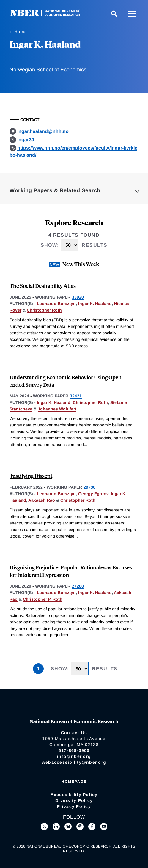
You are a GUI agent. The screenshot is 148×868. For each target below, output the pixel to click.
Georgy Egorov (93, 494)
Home (21, 32)
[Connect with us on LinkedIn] (56, 827)
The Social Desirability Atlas (43, 286)
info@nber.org (74, 756)
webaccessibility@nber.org (74, 762)
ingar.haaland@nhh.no (43, 131)
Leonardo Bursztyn (56, 304)
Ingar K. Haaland (95, 304)
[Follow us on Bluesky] (68, 827)
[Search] (114, 14)
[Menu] (132, 14)
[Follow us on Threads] (80, 827)
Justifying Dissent (31, 476)
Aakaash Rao (42, 500)
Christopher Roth (44, 310)
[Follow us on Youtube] (104, 827)
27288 (78, 586)
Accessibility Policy (74, 795)
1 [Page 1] (38, 669)
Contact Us (74, 733)
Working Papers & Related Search (55, 190)
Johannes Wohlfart (57, 409)
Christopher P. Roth (43, 599)
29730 (89, 487)
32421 (76, 396)
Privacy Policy (74, 806)
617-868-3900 (74, 750)
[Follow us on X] (44, 827)
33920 (78, 297)
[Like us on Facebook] (92, 827)
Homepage (74, 782)
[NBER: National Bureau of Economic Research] (50, 15)
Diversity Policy (74, 800)
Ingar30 (26, 140)
